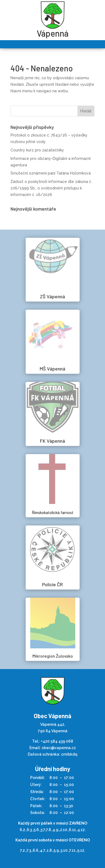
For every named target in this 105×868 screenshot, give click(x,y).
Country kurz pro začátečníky (37, 150)
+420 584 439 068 (57, 741)
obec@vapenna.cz (59, 748)
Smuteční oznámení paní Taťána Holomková (51, 173)
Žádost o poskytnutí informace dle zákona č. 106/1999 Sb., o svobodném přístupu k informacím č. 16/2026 (51, 188)
